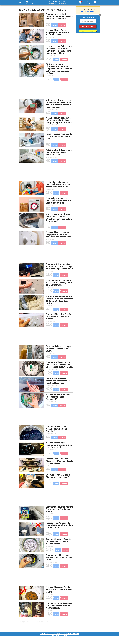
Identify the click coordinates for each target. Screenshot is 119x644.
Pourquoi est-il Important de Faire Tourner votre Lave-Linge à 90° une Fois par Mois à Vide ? (59, 266)
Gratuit (80, 4)
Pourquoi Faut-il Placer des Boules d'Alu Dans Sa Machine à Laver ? (60, 557)
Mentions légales (57, 633)
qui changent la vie (88, 11)
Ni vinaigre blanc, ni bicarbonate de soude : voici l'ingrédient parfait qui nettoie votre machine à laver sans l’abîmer (59, 69)
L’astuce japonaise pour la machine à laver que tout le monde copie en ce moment (58, 184)
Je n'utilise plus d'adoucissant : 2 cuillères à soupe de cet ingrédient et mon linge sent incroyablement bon (60, 50)
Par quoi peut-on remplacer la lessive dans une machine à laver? (59, 136)
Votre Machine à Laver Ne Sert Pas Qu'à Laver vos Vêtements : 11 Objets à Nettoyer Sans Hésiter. (59, 300)
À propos (95, 4)
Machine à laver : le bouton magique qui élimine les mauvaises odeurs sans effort (59, 234)
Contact (49, 633)
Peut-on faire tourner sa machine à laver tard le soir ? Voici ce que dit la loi (58, 200)
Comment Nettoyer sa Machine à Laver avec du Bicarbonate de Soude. (59, 509)
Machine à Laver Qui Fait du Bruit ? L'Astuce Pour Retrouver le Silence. (59, 589)
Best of (27, 4)
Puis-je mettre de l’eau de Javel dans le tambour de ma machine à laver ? (59, 152)
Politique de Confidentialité (71, 633)
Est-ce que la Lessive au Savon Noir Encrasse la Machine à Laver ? (59, 348)
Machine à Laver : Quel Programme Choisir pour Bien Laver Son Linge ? (59, 445)
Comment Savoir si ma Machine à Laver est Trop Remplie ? (57, 429)
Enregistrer (62, 25)
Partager (54, 25)
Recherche (35, 4)
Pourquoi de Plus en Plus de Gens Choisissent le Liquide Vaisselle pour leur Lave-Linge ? (59, 365)
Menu (20, 4)
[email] (88, 21)
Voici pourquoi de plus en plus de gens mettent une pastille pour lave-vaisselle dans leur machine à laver (59, 104)
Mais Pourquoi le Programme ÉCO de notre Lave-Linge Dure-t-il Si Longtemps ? (59, 283)
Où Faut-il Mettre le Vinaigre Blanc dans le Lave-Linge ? (58, 476)
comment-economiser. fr (58, 2)
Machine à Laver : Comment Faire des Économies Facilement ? (58, 397)
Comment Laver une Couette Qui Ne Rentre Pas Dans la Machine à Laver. (58, 541)
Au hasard (88, 4)
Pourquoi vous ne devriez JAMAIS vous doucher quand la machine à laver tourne (59, 16)
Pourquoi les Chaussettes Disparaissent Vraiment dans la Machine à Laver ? (59, 461)
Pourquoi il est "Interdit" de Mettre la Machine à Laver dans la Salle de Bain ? (59, 525)
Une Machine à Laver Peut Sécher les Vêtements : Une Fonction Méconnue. (58, 381)
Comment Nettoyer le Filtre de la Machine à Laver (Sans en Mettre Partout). (59, 606)
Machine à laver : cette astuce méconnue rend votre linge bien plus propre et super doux (59, 120)
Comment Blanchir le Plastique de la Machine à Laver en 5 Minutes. (59, 316)
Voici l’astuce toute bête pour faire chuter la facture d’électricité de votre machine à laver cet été (59, 218)
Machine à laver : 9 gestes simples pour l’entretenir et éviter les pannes (58, 32)
